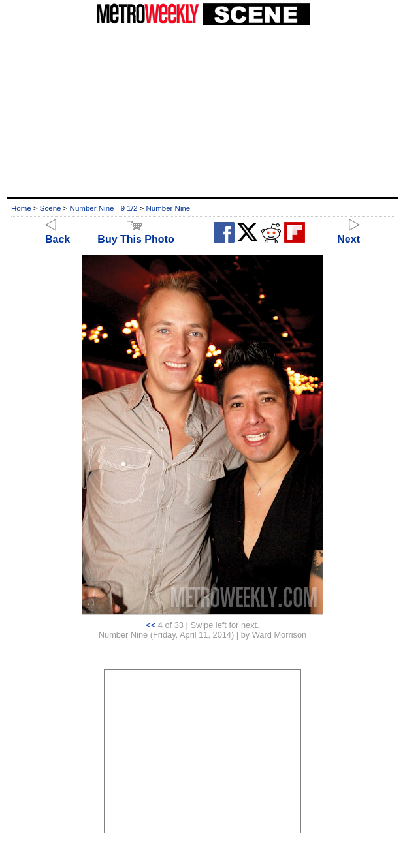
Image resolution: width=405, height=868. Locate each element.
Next (348, 233)
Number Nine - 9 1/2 (104, 208)
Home (21, 208)
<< (151, 625)
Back (57, 233)
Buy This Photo (136, 233)
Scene (51, 208)
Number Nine (168, 208)
